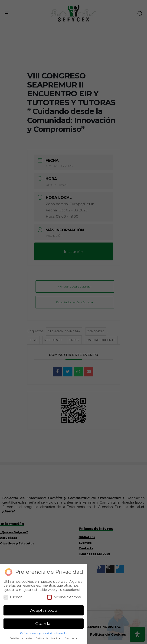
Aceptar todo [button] (44, 610)
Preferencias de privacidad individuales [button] (44, 633)
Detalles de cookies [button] (21, 639)
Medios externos (64, 597)
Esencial (13, 597)
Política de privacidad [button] (49, 639)
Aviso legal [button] (71, 639)
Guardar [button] (44, 623)
